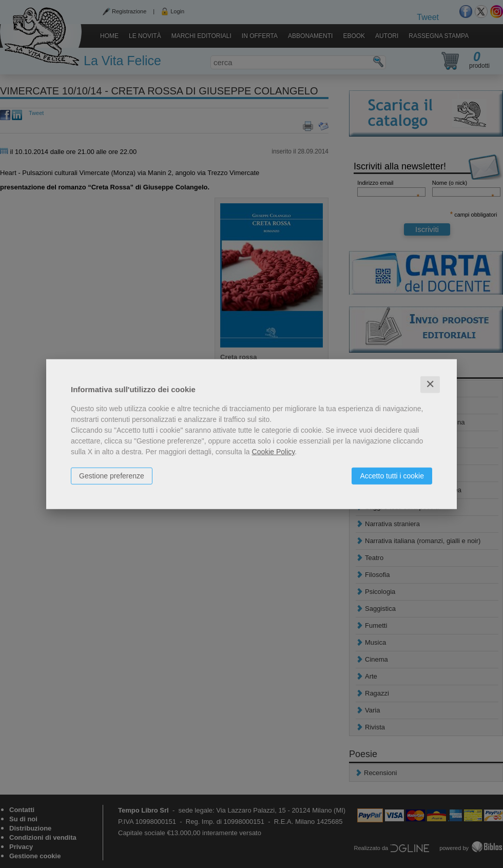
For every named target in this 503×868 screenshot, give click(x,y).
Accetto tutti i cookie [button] (392, 476)
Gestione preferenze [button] (112, 476)
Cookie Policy (274, 452)
